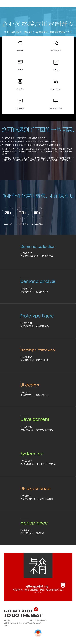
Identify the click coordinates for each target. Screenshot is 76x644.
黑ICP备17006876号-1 (36, 623)
